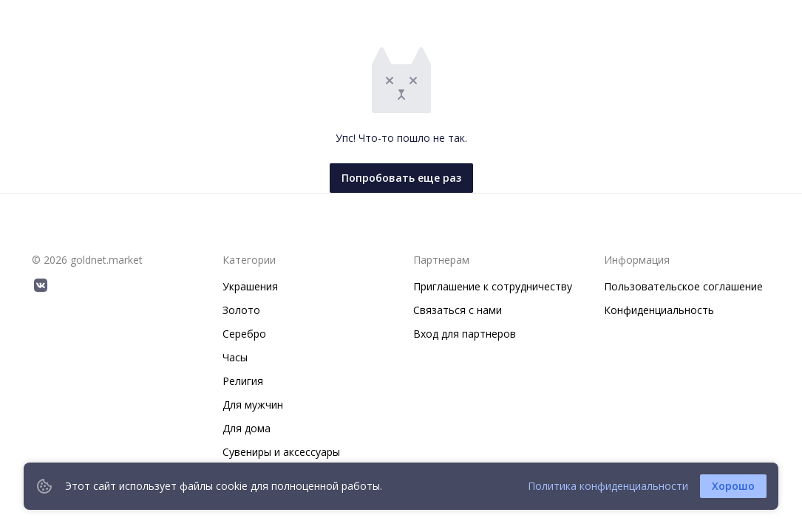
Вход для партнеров (465, 334)
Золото (241, 310)
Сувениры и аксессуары (281, 452)
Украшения (250, 286)
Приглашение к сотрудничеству (493, 286)
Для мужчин (253, 405)
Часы (235, 357)
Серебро (244, 334)
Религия (243, 381)
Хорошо (733, 486)
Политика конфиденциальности (608, 486)
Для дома (247, 428)
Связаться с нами (458, 310)
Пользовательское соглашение (683, 286)
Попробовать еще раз (401, 178)
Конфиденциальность (659, 310)
